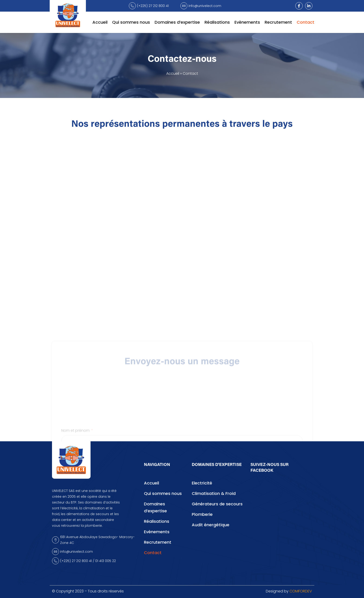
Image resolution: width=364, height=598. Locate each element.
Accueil (100, 22)
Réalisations (217, 22)
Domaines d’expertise (177, 22)
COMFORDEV (301, 591)
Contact (305, 22)
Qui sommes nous (131, 22)
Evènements (247, 22)
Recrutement (278, 22)
